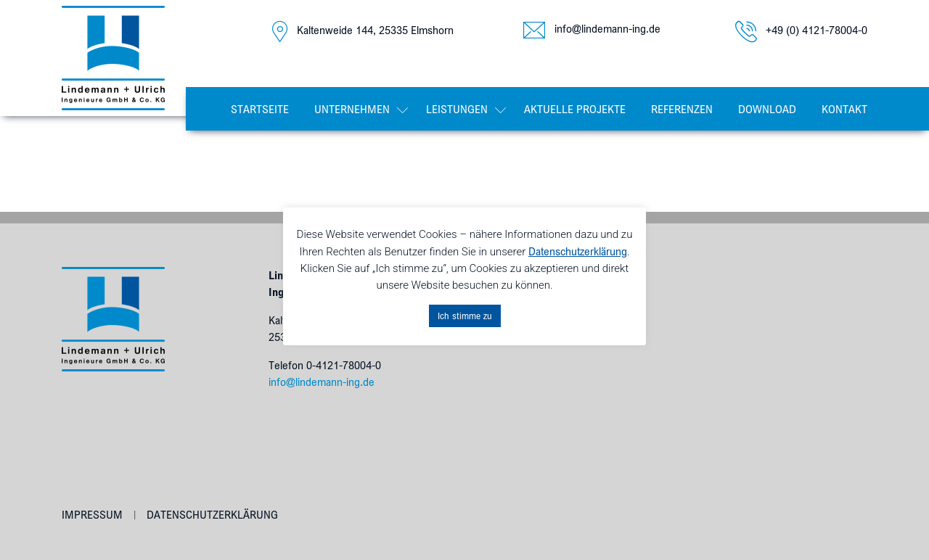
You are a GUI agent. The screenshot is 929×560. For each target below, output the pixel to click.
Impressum (92, 514)
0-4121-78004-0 (344, 365)
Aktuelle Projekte (575, 109)
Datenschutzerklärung (212, 514)
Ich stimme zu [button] (465, 316)
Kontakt (844, 109)
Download (767, 109)
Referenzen (682, 109)
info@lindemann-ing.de (322, 382)
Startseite (260, 109)
